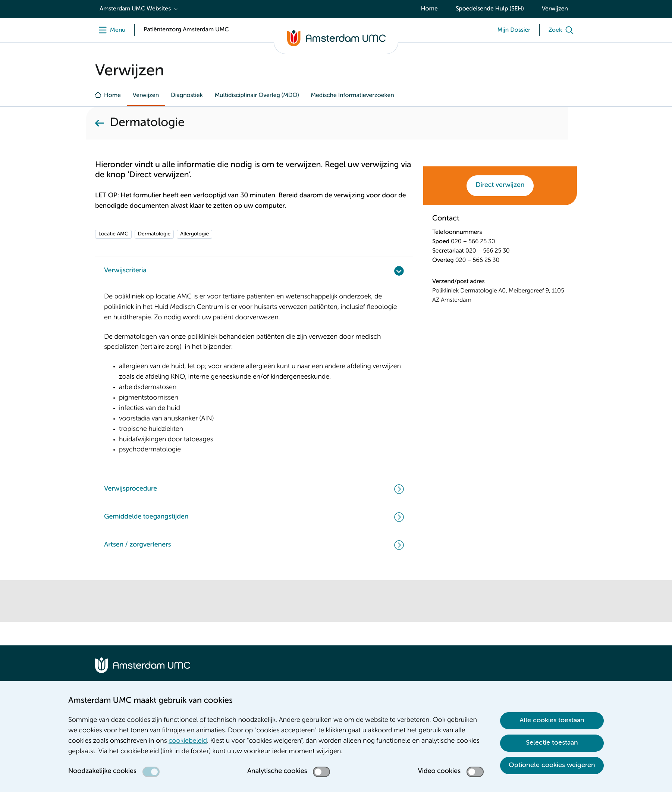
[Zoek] (563, 30)
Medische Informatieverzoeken (353, 96)
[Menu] (110, 30)
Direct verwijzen (500, 185)
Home (429, 9)
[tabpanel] (500, 264)
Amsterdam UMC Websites (135, 9)
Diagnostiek (187, 96)
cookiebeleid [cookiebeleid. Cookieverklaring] (188, 741)
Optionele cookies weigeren (552, 765)
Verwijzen (555, 9)
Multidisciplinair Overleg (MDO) (257, 96)
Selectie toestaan (552, 743)
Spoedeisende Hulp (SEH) (490, 9)
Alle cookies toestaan (552, 720)
